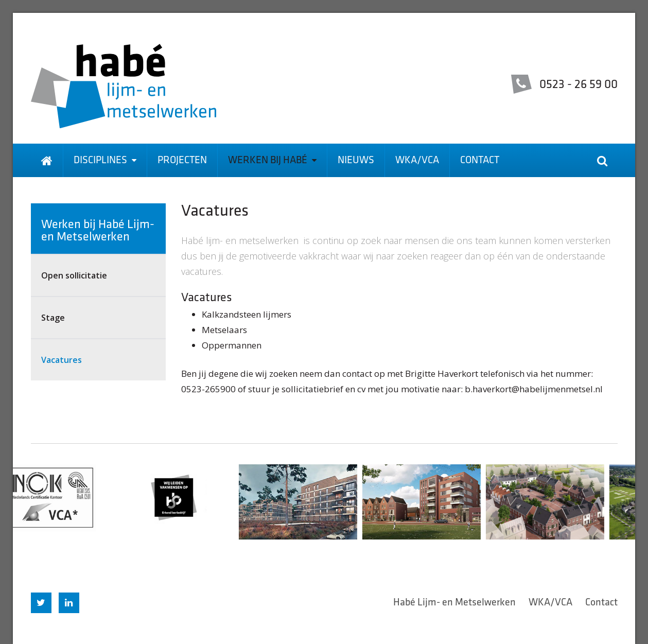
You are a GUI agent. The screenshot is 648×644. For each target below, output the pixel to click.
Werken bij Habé (272, 161)
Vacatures (62, 360)
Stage (53, 318)
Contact (480, 161)
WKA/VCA (417, 161)
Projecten (182, 161)
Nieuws (356, 161)
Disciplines (105, 161)
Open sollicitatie (74, 275)
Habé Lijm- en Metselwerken (454, 603)
